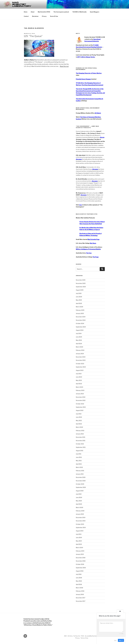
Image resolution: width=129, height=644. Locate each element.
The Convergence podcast (61, 12)
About (33, 12)
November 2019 (81, 521)
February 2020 (80, 511)
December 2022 (81, 397)
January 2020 (80, 514)
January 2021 (80, 474)
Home (26, 12)
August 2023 (80, 370)
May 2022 (79, 420)
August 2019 (80, 531)
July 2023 (79, 374)
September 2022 (81, 407)
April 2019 (79, 544)
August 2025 (80, 290)
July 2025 (79, 293)
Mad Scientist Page (94, 239)
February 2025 (80, 310)
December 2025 (81, 280)
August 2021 (80, 451)
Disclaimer (35, 16)
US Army (70, 636)
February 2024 (80, 350)
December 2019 (81, 517)
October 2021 (80, 444)
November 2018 (81, 561)
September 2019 (81, 527)
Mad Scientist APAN (44, 12)
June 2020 (79, 497)
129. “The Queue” (33, 36)
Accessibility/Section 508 (92, 636)
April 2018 (79, 584)
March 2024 (79, 347)
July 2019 (79, 534)
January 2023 (80, 394)
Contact (26, 16)
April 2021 (79, 464)
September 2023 (81, 367)
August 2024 (80, 330)
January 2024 (80, 354)
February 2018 (80, 591)
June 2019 (79, 538)
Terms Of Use (54, 16)
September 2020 (81, 487)
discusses (79, 159)
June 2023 (79, 377)
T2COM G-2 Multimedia (79, 12)
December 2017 (81, 598)
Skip (115, 640)
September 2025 (81, 287)
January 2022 (80, 434)
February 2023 (80, 390)
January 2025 (80, 313)
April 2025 (79, 303)
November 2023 (81, 360)
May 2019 (79, 541)
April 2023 (79, 384)
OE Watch (98, 113)
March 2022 (79, 427)
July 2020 (79, 494)
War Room (93, 243)
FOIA (82, 636)
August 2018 (80, 571)
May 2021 (79, 461)
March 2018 (79, 588)
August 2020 (80, 491)
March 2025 (79, 307)
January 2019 (80, 554)
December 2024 (81, 317)
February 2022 (80, 431)
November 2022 (81, 400)
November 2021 (81, 441)
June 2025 (79, 297)
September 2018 (81, 568)
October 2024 (80, 323)
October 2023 (80, 364)
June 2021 (79, 457)
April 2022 (79, 424)
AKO (65, 636)
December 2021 (81, 437)
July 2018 (79, 574)
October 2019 (80, 524)
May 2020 (79, 501)
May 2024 (79, 340)
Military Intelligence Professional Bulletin (88, 249)
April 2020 (79, 504)
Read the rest (64, 66)
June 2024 (79, 337)
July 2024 (79, 333)
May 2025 (79, 300)
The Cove (89, 253)
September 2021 (81, 447)
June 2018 (79, 578)
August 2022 (80, 410)
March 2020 (80, 507)
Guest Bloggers (95, 12)
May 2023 (79, 380)
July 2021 (79, 454)
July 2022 (79, 414)
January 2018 (80, 594)
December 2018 (81, 558)
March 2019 (79, 548)
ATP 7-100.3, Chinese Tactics (86, 57)
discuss (102, 137)
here (81, 205)
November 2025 (81, 283)
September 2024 (81, 327)
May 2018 (79, 581)
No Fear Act (77, 636)
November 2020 (81, 481)
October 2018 (80, 564)
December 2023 (81, 357)
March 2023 (79, 387)
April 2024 (79, 344)
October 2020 (80, 484)
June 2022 (79, 417)
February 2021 (80, 471)
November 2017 (81, 601)
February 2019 (80, 551)
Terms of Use (84, 638)
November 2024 (81, 320)
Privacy (44, 16)
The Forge (96, 257)
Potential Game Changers (84, 79)
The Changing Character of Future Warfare (89, 73)
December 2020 (81, 477)
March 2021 (79, 467)
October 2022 (80, 404)
